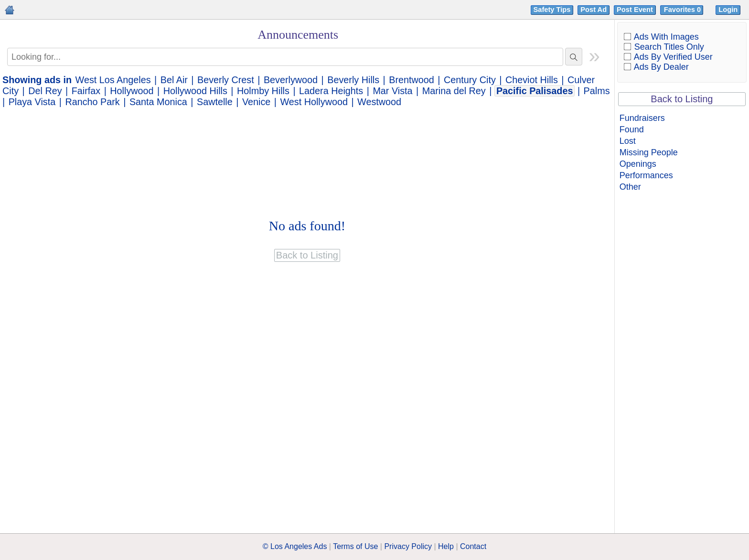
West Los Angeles (113, 80)
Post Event (635, 10)
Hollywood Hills (195, 91)
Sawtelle (215, 102)
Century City (470, 80)
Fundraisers (642, 118)
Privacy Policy (408, 546)
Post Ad (594, 10)
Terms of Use (355, 546)
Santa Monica (158, 102)
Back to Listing (682, 99)
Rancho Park (92, 102)
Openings (638, 164)
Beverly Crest (226, 80)
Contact (473, 546)
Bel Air (174, 80)
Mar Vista (392, 91)
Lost (628, 141)
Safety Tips (552, 10)
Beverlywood (291, 80)
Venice (256, 102)
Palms (597, 91)
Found (632, 129)
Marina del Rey (454, 91)
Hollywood (132, 91)
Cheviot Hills (532, 80)
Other (630, 187)
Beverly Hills (353, 80)
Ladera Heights (331, 91)
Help (446, 546)
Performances (646, 175)
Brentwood (412, 80)
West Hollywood (314, 102)
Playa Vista (32, 102)
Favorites (683, 10)
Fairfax (86, 91)
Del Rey (45, 91)
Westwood (379, 102)
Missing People (649, 152)
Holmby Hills (263, 91)
